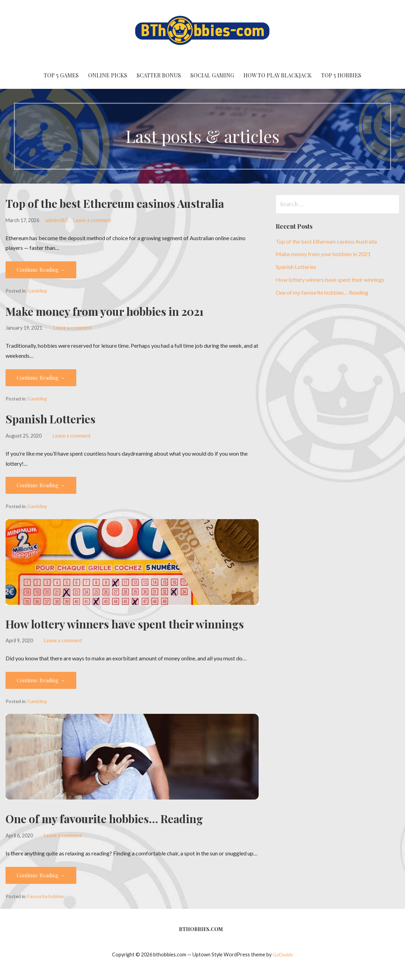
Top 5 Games (61, 75)
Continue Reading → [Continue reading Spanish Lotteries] (41, 485)
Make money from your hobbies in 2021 (105, 311)
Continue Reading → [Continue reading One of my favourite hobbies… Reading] (41, 875)
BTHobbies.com (201, 929)
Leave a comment (92, 220)
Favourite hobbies (46, 896)
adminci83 (56, 220)
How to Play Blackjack (278, 75)
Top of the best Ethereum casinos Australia (115, 203)
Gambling (37, 291)
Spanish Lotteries (50, 419)
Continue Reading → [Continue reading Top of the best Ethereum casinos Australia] (41, 270)
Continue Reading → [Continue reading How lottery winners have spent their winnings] (41, 680)
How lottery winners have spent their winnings (125, 624)
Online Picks (108, 75)
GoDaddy (283, 954)
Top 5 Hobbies (341, 75)
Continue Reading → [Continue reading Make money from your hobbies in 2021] (41, 378)
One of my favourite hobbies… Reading (104, 818)
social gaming (212, 75)
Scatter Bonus (159, 75)
